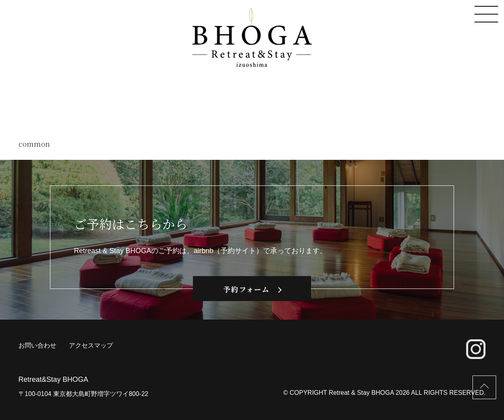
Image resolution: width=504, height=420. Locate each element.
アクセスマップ (91, 345)
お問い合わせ (37, 345)
